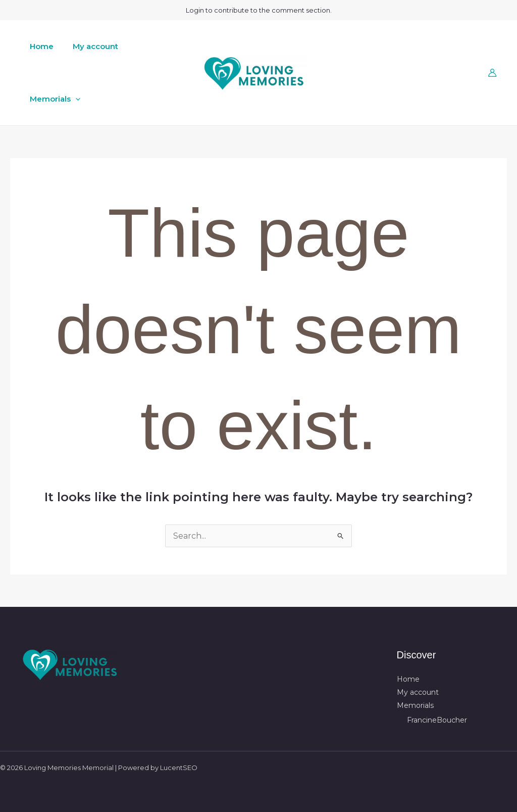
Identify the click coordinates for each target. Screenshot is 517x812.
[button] (73, 99)
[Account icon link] (492, 73)
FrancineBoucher (437, 720)
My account (89, 46)
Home (40, 46)
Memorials (53, 99)
